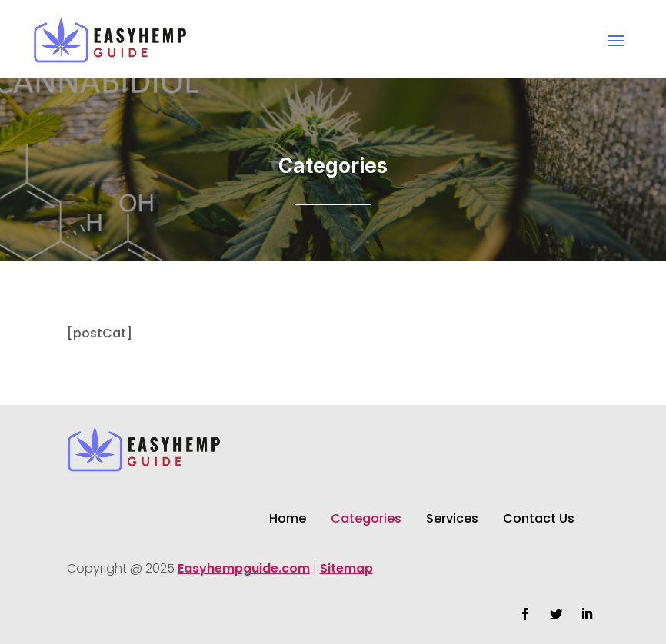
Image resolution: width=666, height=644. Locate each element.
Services (452, 520)
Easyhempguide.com (244, 568)
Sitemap (346, 568)
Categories (366, 520)
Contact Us (539, 520)
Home (288, 520)
